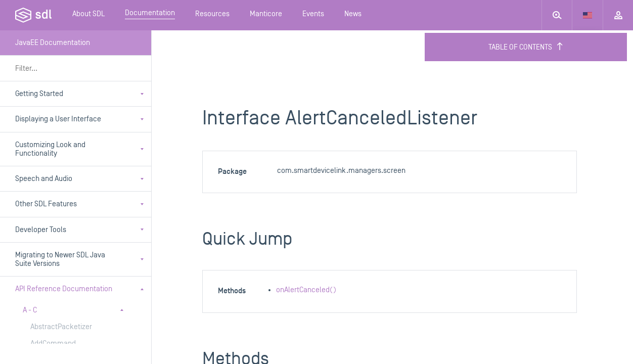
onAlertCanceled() (306, 290)
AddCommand (53, 344)
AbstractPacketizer (61, 327)
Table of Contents (526, 47)
